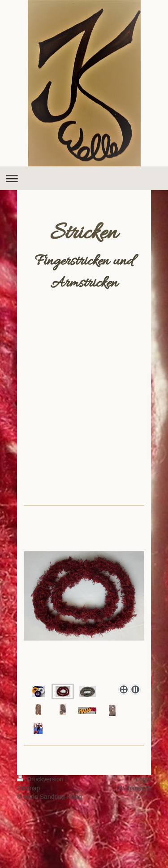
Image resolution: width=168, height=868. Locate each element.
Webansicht (135, 788)
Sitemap (28, 788)
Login (143, 779)
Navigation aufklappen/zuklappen (84, 178)
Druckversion (41, 779)
